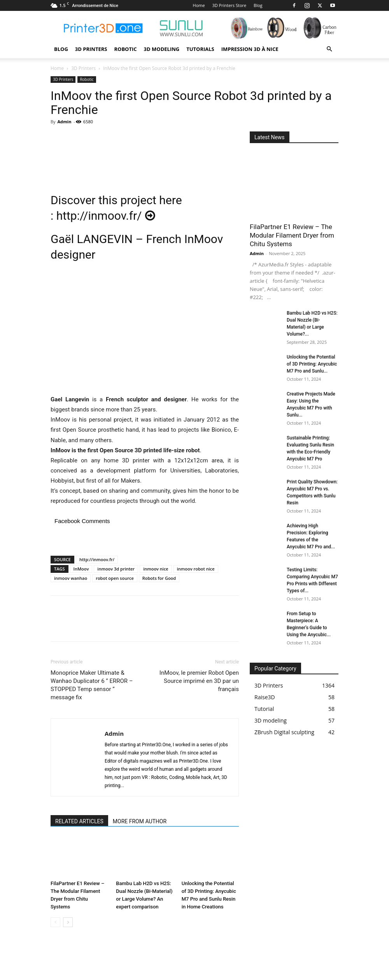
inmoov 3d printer (116, 569)
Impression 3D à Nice (250, 49)
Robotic (125, 49)
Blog (258, 5)
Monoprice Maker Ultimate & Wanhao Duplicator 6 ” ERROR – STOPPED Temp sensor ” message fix (92, 685)
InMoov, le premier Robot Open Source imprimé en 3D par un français (199, 681)
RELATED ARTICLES (79, 821)
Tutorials (200, 49)
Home (199, 5)
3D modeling (162, 49)
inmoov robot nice (196, 569)
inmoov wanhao (71, 578)
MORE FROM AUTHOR (140, 821)
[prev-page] (55, 922)
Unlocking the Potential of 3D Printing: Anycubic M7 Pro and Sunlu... (312, 364)
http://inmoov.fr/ (106, 216)
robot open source (115, 578)
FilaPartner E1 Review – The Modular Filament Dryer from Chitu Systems (292, 235)
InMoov (81, 569)
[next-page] (68, 922)
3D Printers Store (229, 5)
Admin (64, 122)
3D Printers (91, 49)
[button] (329, 49)
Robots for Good (159, 578)
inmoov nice (156, 569)
